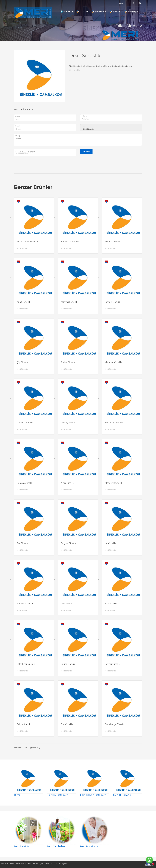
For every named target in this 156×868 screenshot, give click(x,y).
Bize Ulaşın (131, 11)
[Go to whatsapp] (149, 860)
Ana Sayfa (67, 11)
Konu (83, 126)
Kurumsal (83, 11)
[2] (39, 748)
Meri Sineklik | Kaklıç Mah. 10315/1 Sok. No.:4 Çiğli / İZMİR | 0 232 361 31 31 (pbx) (36, 864)
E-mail (18, 126)
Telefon (84, 116)
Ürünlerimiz (99, 11)
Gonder (86, 151)
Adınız (18, 116)
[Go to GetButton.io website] (149, 865)
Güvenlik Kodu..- (25, 152)
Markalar (115, 11)
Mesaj (18, 136)
